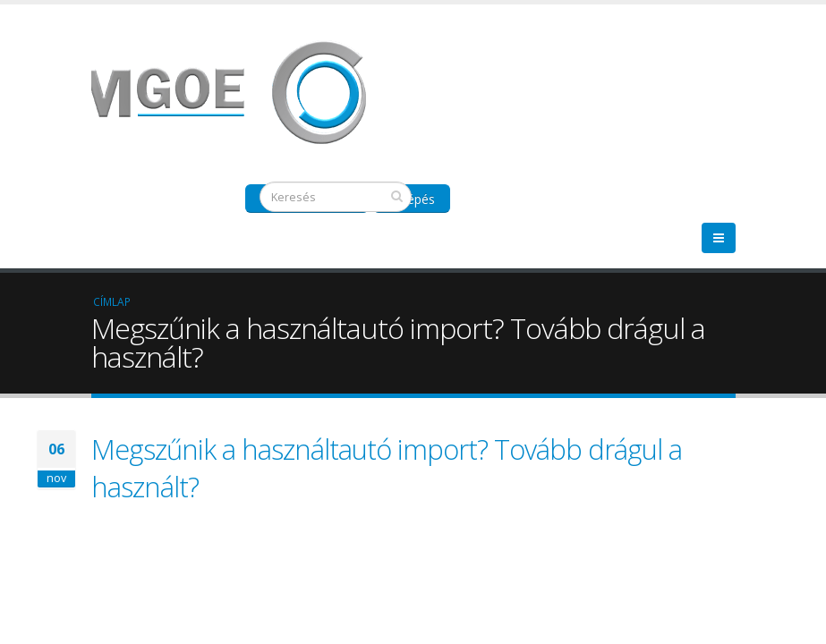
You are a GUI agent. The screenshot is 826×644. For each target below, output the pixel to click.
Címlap (112, 301)
